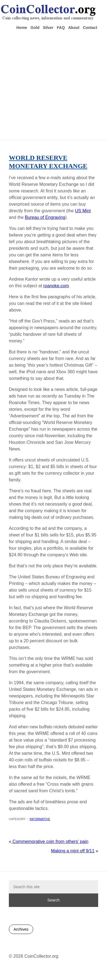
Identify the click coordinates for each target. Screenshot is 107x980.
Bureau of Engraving (45, 217)
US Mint (83, 211)
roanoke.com (56, 286)
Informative (40, 819)
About (74, 28)
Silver (48, 28)
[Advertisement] (52, 84)
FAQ (61, 28)
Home (22, 28)
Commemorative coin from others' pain (50, 841)
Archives (21, 929)
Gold (35, 28)
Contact (90, 28)
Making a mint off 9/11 (73, 851)
